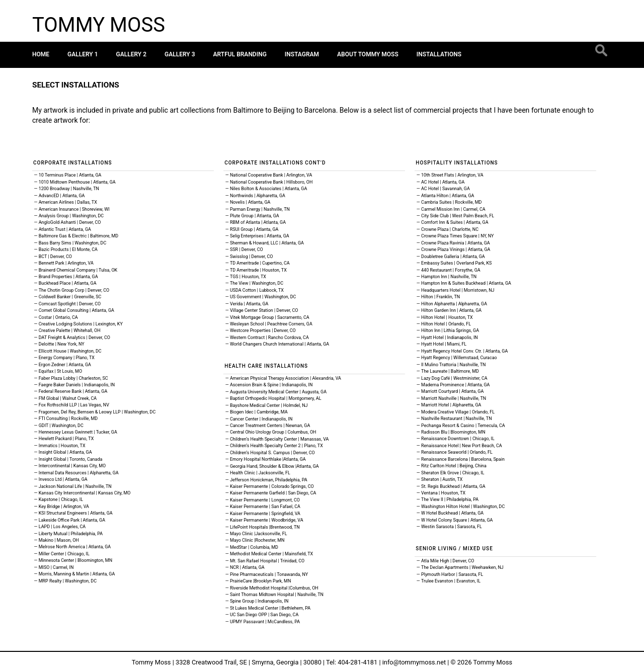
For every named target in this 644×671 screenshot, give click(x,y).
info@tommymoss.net (414, 662)
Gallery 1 (83, 54)
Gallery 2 (132, 54)
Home (41, 54)
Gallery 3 (180, 54)
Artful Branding (240, 54)
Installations (439, 54)
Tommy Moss (99, 25)
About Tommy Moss (368, 54)
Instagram (302, 54)
